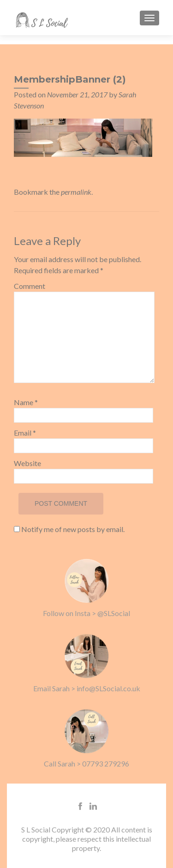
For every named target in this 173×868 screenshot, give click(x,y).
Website (27, 463)
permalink (76, 192)
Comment (30, 286)
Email (25, 433)
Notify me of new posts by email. (73, 529)
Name (26, 402)
